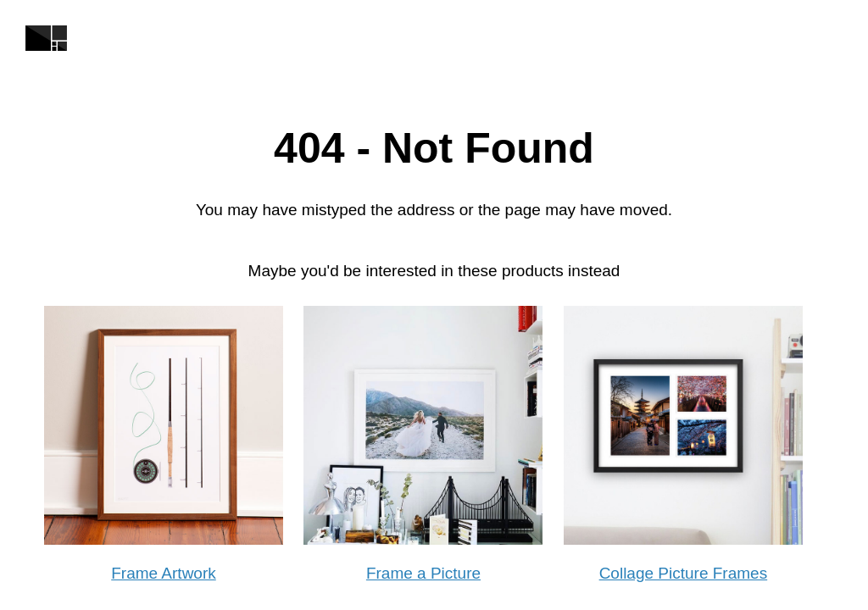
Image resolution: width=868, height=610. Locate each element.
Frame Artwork (164, 573)
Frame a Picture (423, 573)
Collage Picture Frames (684, 573)
